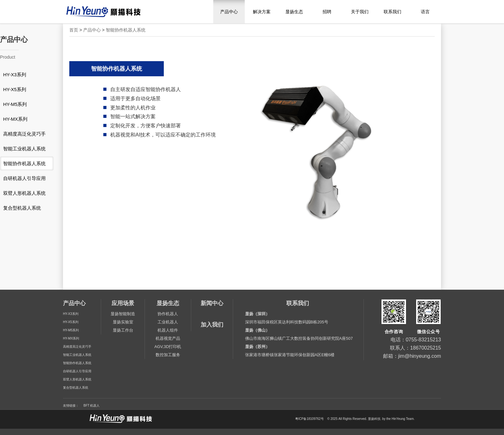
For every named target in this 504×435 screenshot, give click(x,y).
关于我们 (360, 12)
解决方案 (262, 12)
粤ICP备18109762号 (309, 419)
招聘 (327, 12)
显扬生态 (294, 12)
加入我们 (212, 325)
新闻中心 (212, 303)
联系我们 (392, 12)
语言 (425, 12)
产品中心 (229, 12)
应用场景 (123, 303)
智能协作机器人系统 (126, 30)
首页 (74, 30)
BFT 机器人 (92, 406)
